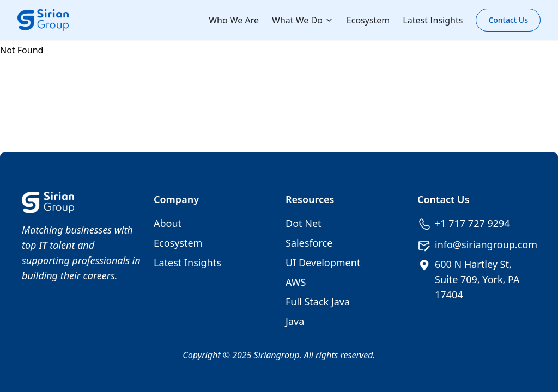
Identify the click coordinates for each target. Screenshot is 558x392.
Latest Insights (433, 20)
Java (295, 321)
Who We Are (234, 20)
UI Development (323, 262)
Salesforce (309, 243)
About (168, 223)
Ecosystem (368, 20)
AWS (296, 282)
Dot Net (304, 223)
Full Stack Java (318, 302)
